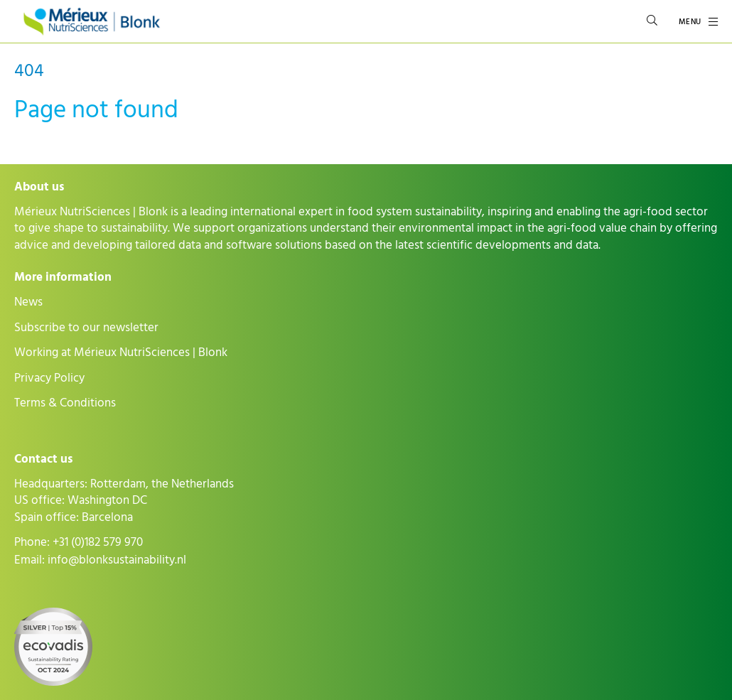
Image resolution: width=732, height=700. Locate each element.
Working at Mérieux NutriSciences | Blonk (121, 352)
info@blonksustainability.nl (117, 560)
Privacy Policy (49, 378)
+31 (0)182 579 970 (98, 542)
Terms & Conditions (65, 403)
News (28, 302)
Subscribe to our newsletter (86, 328)
